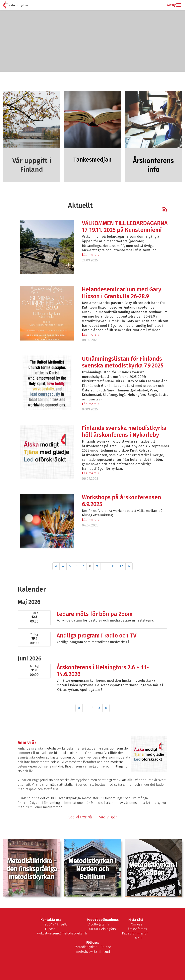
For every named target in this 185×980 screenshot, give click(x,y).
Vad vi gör (108, 817)
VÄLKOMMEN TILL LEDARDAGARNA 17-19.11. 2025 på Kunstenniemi (125, 227)
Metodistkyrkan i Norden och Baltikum (92, 869)
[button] (179, 5)
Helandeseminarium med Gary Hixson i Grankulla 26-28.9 (122, 293)
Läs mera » (91, 255)
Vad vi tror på (80, 817)
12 (121, 566)
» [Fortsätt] (129, 566)
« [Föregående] (56, 566)
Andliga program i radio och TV (96, 636)
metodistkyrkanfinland (93, 952)
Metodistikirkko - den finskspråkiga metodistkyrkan (32, 869)
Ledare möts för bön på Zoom (95, 614)
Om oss (137, 924)
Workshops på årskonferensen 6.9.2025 (122, 501)
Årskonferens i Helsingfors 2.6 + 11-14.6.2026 (103, 671)
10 (105, 566)
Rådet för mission (135, 933)
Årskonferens (137, 929)
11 (113, 566)
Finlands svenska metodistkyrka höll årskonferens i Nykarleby (124, 431)
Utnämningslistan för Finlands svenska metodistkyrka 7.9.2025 (123, 362)
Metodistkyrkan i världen (153, 869)
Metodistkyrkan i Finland (93, 947)
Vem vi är (27, 743)
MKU (138, 938)
